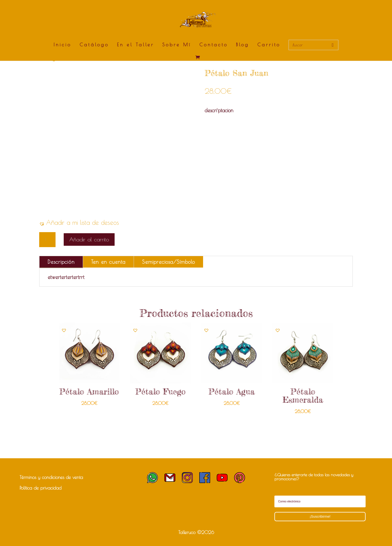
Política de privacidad (41, 488)
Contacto (214, 45)
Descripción (61, 262)
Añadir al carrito (89, 239)
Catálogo (94, 45)
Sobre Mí (177, 45)
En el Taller (136, 45)
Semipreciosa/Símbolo (169, 262)
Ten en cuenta (108, 262)
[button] (79, 222)
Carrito (269, 45)
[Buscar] (333, 45)
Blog (243, 45)
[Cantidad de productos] (47, 240)
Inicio (62, 45)
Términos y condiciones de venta (51, 477)
